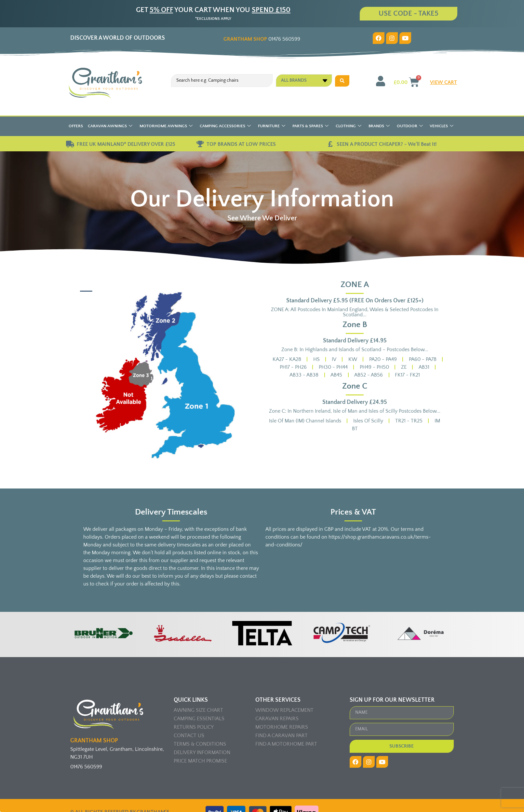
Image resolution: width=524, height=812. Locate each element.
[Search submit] (342, 81)
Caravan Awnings (110, 126)
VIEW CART (443, 82)
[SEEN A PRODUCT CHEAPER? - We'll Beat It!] (330, 144)
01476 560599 (262, 39)
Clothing (349, 126)
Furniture (272, 126)
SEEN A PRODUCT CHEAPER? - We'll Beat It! (387, 144)
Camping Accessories (225, 126)
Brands (379, 126)
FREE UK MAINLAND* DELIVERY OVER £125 (126, 144)
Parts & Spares (310, 126)
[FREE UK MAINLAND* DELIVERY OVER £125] (70, 144)
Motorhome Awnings (166, 126)
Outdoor (410, 126)
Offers (76, 126)
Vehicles (442, 126)
